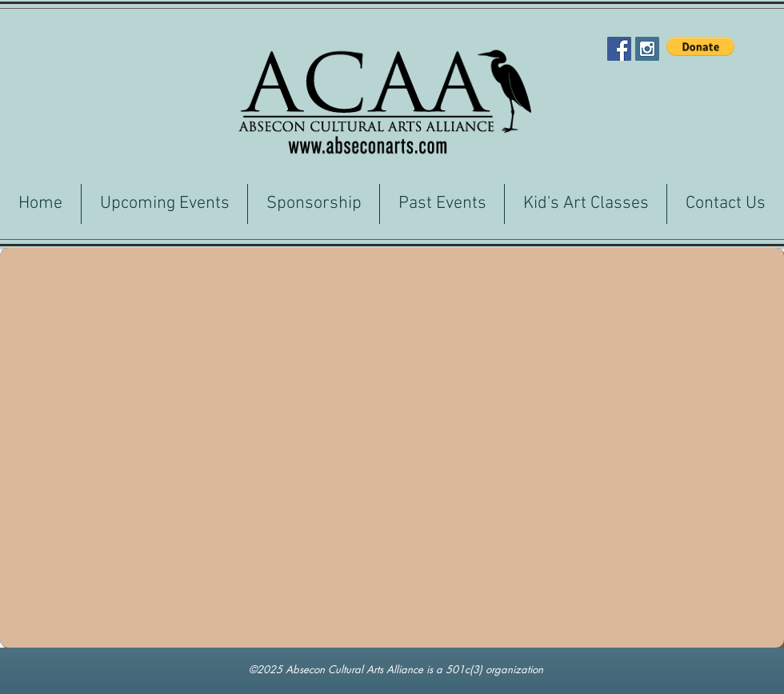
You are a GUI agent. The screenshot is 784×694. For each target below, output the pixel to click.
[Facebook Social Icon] (619, 49)
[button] (700, 46)
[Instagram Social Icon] (647, 49)
